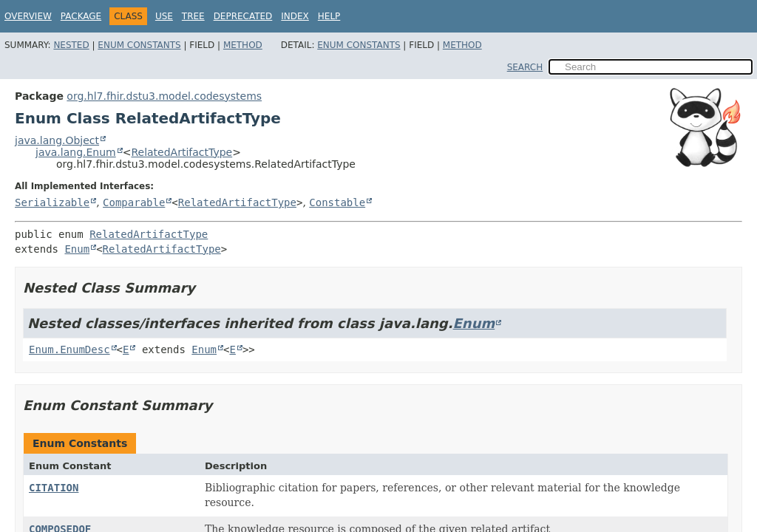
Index (295, 16)
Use (164, 16)
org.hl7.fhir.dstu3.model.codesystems (164, 96)
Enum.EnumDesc (69, 349)
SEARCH (525, 67)
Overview (28, 16)
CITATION (54, 488)
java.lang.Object (57, 140)
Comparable (134, 202)
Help (329, 16)
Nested (71, 45)
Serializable (52, 202)
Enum (77, 249)
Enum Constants (139, 45)
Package (81, 16)
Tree (193, 16)
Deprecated (243, 16)
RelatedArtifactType (181, 152)
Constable (337, 202)
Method (243, 45)
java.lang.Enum (76, 152)
